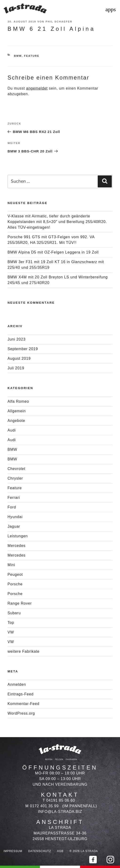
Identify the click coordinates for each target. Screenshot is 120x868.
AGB (60, 851)
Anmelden (17, 684)
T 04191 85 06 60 (59, 800)
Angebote (16, 421)
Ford (12, 507)
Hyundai (15, 517)
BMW (18, 56)
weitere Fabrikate (23, 651)
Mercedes (17, 546)
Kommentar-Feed (23, 704)
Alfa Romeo (18, 401)
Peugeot (15, 574)
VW (11, 632)
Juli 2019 (16, 368)
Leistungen (18, 536)
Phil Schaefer (59, 22)
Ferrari (14, 498)
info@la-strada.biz (60, 812)
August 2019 (19, 358)
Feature (32, 56)
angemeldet (37, 88)
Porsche (15, 584)
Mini (11, 565)
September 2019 (23, 349)
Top (11, 623)
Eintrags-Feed (21, 694)
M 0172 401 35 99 (42, 806)
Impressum (13, 851)
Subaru (14, 613)
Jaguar (14, 526)
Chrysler (15, 478)
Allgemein (17, 411)
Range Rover (20, 603)
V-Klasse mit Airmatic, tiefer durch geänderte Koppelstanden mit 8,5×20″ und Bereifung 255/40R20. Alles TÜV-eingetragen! (57, 222)
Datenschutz (40, 851)
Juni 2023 (17, 339)
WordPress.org (21, 713)
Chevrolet (16, 469)
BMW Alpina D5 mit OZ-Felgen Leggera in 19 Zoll (53, 252)
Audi (12, 430)
